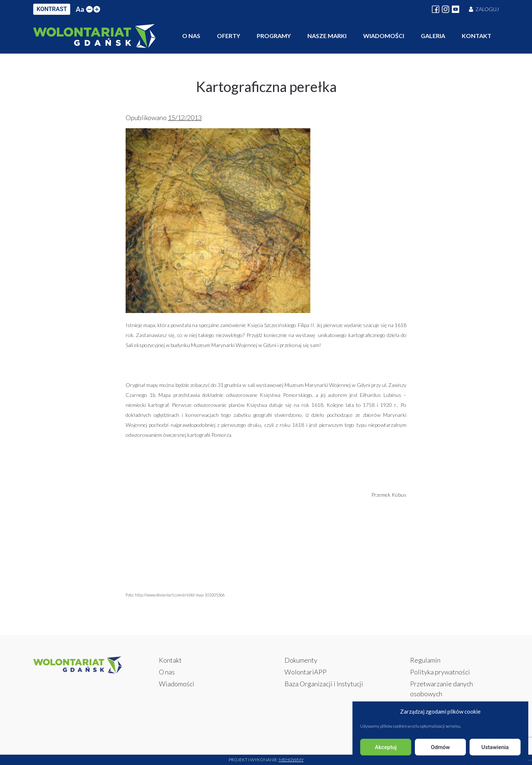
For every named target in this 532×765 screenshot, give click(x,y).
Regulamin (425, 660)
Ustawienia (495, 747)
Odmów (440, 747)
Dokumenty (301, 660)
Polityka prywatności (440, 672)
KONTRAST (52, 9)
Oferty (229, 36)
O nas (191, 36)
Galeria (433, 36)
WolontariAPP (306, 672)
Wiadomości (384, 36)
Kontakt (477, 36)
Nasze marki (327, 36)
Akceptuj (386, 747)
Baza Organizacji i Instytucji (324, 684)
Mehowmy (291, 760)
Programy (274, 36)
